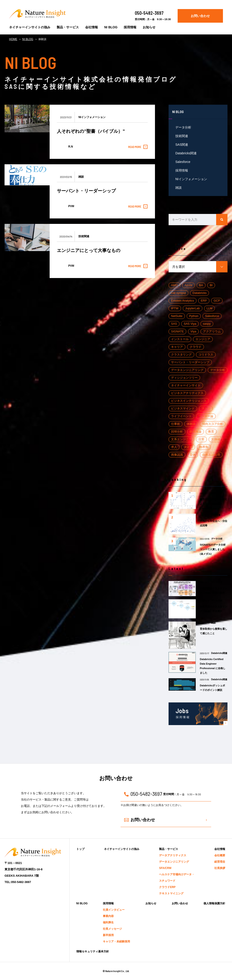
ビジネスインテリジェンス (189, 401)
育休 (193, 455)
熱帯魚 (204, 447)
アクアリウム (212, 331)
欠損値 (216, 439)
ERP (204, 301)
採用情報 (182, 170)
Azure (188, 285)
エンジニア (203, 339)
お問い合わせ (200, 16)
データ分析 (183, 127)
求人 (174, 447)
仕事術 (175, 424)
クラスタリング (181, 354)
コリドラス (206, 354)
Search (174, 208)
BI (211, 285)
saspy (207, 324)
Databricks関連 (186, 153)
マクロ (206, 408)
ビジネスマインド (183, 408)
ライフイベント (181, 416)
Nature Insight (37, 14)
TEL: (18, 882)
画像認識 (177, 455)
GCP (217, 301)
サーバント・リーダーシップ (190, 362)
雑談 (179, 188)
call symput (178, 293)
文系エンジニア (181, 439)
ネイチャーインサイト (186, 385)
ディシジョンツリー (184, 378)
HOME (13, 39)
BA (201, 285)
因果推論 (196, 432)
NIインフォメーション (191, 179)
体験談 (191, 424)
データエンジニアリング (187, 370)
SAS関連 (182, 145)
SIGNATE (177, 331)
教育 (211, 432)
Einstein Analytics (182, 301)
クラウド (196, 347)
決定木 (188, 447)
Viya (193, 331)
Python (194, 316)
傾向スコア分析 (213, 424)
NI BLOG (28, 39)
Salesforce (183, 162)
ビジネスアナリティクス (187, 393)
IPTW (175, 308)
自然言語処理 (211, 455)
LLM (209, 308)
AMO (174, 285)
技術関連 (182, 136)
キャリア (177, 347)
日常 (201, 439)
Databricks (199, 293)
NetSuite (177, 316)
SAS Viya (190, 324)
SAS (174, 324)
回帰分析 (177, 432)
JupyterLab (193, 308)
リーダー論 (206, 416)
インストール (180, 339)
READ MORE (137, 147)
